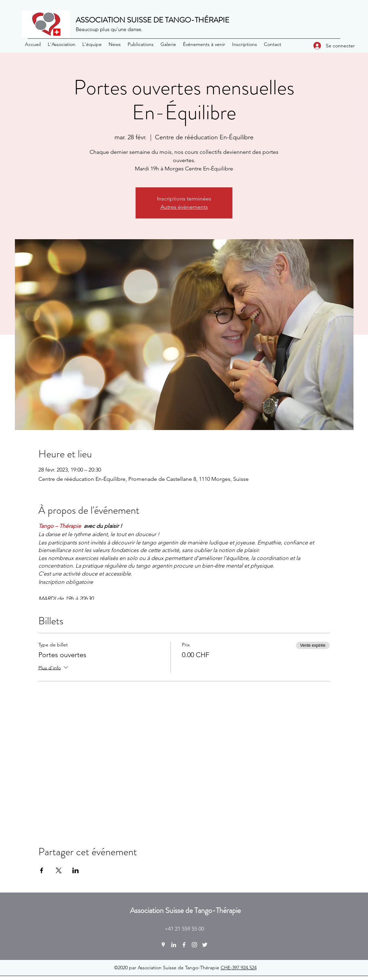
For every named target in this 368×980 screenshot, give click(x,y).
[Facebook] (184, 945)
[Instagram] (194, 945)
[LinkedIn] (174, 945)
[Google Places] (163, 945)
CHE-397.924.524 (239, 968)
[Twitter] (205, 945)
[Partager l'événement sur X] (59, 870)
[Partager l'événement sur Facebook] (42, 870)
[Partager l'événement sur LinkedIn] (76, 870)
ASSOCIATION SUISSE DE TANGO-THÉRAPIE (153, 20)
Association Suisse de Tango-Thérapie (185, 910)
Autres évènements (184, 207)
